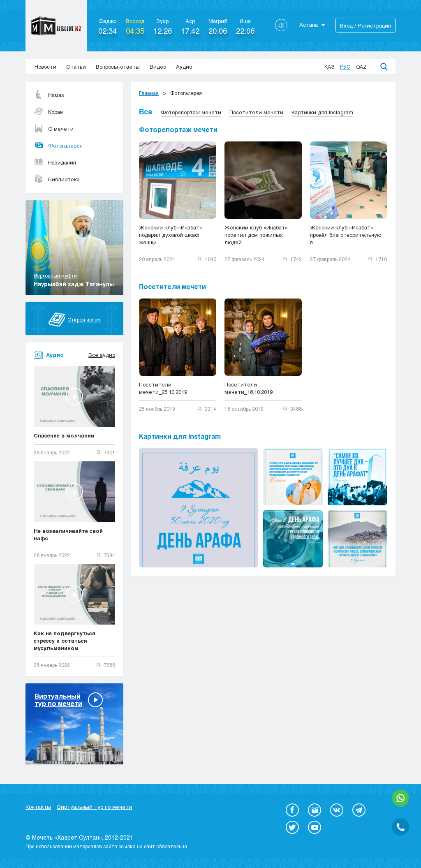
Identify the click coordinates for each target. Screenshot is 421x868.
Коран (48, 112)
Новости (45, 67)
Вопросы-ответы (118, 67)
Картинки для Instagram (322, 112)
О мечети (54, 129)
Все (146, 111)
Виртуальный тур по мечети (95, 807)
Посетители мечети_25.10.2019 (163, 388)
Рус (345, 67)
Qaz (361, 67)
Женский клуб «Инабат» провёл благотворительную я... (346, 235)
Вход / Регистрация (365, 25)
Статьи (76, 67)
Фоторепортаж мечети (191, 112)
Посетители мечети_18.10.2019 (249, 388)
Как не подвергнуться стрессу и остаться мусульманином (65, 641)
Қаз (329, 67)
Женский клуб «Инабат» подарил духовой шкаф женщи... (171, 235)
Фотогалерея (58, 146)
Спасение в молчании (64, 435)
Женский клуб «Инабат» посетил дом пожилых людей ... (256, 235)
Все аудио (102, 355)
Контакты (38, 807)
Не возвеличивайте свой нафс (68, 535)
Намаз (49, 95)
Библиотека (57, 179)
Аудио (184, 67)
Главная (149, 93)
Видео (158, 67)
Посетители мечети (256, 112)
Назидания (55, 162)
